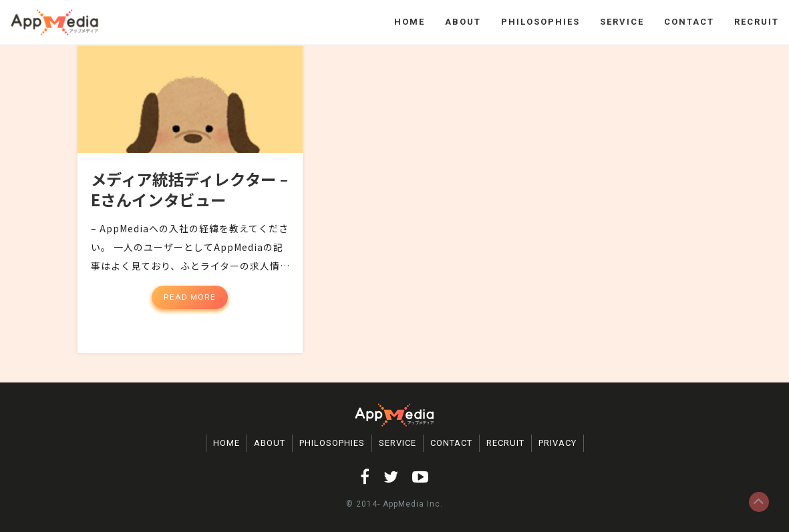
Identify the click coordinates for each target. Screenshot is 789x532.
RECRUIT (757, 22)
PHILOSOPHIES (540, 22)
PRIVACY (558, 443)
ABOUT (463, 22)
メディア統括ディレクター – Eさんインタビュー (185, 199)
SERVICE (622, 22)
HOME (410, 22)
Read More (190, 307)
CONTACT (689, 22)
